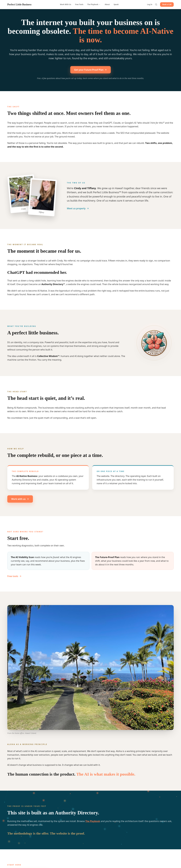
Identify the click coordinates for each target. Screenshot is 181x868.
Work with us (20, 501)
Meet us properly (78, 210)
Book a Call (167, 4)
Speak (116, 5)
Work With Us (66, 5)
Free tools (14, 578)
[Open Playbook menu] (100, 5)
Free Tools (79, 5)
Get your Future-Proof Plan (90, 70)
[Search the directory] (156, 5)
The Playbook (93, 5)
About (107, 5)
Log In (150, 5)
